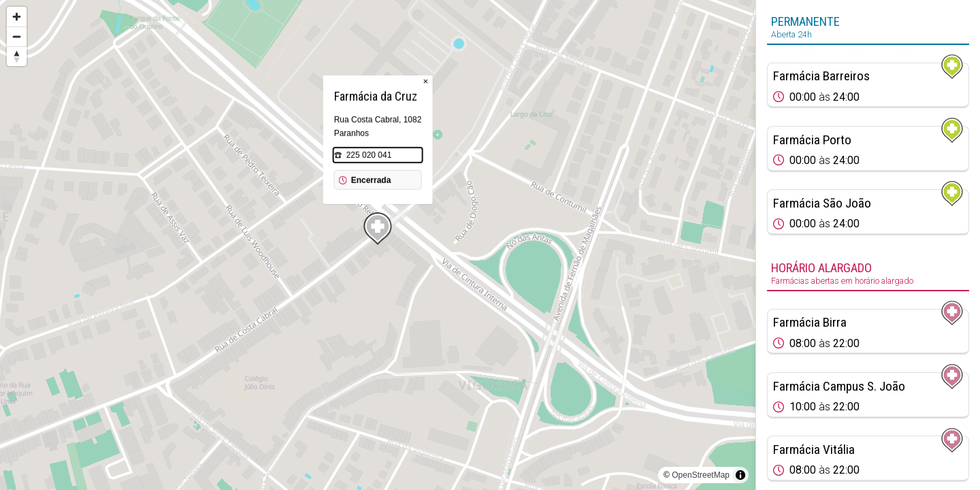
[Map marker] (378, 229)
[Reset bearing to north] (17, 56)
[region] (378, 245)
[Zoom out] (17, 36)
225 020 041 (369, 155)
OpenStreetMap (701, 475)
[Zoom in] (17, 17)
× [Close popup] (426, 81)
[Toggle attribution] (740, 475)
